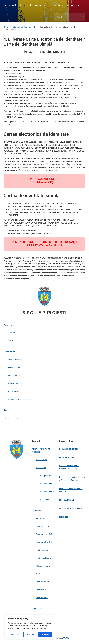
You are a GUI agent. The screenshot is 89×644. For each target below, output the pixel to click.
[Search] (67, 17)
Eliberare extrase (42, 598)
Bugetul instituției (14, 375)
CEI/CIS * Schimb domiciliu (45, 492)
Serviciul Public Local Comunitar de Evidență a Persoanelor (41, 5)
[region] (30, 627)
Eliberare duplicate (42, 582)
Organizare (12, 333)
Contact (7, 410)
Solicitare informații (15, 360)
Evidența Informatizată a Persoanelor (23, 27)
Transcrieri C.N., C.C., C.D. (45, 534)
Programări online (39, 609)
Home (6, 27)
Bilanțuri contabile (14, 383)
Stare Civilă (36, 510)
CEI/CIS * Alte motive (43, 500)
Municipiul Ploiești (67, 500)
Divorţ (38, 574)
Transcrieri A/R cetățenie (44, 542)
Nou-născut (40, 518)
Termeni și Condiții (11, 419)
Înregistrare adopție (43, 526)
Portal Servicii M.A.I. (68, 457)
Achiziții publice (13, 391)
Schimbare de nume (43, 566)
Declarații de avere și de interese (19, 399)
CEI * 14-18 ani (41, 468)
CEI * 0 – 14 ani (41, 460)
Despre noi (8, 325)
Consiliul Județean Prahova (70, 508)
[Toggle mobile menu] (5, 16)
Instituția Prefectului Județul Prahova (71, 490)
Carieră (10, 341)
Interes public (9, 352)
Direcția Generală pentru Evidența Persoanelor (69, 467)
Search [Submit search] (82, 17)
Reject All (30, 634)
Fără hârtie (64, 517)
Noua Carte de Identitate (69, 449)
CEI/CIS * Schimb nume (44, 484)
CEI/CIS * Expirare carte (44, 476)
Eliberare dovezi (41, 590)
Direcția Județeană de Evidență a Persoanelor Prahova (72, 479)
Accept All (45, 634)
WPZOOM (66, 638)
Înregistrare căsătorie (43, 558)
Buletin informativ (14, 367)
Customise (15, 634)
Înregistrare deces (42, 550)
